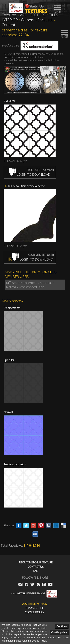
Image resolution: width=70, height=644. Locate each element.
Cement (9, 25)
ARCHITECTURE (33, 15)
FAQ (36, 571)
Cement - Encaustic (37, 20)
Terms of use (34, 608)
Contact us (36, 567)
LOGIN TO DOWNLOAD (30, 174)
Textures (9, 15)
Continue (62, 626)
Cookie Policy (34, 612)
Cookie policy (59, 632)
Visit (34, 593)
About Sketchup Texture (36, 562)
